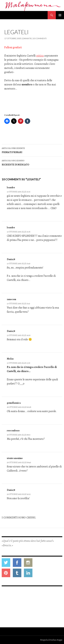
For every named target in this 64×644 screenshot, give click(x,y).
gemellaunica (14, 403)
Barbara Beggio (56, 640)
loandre (11, 187)
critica (40, 56)
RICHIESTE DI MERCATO (32, 162)
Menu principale (60, 15)
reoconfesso (13, 431)
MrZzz (10, 359)
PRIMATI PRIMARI (32, 150)
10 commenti (40, 38)
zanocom (11, 299)
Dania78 (27, 38)
